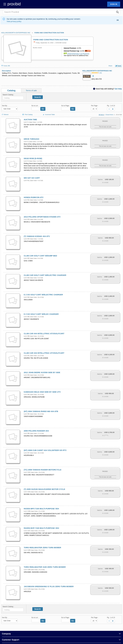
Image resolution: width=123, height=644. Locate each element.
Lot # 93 (27, 375)
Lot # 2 (26, 142)
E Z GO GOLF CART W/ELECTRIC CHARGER (43, 295)
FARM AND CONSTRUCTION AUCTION (49, 33)
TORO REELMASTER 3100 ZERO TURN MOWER (45, 567)
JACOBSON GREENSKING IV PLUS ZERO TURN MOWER (49, 586)
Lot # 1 (26, 122)
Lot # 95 (27, 414)
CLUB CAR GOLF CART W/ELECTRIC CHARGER (45, 275)
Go (43, 109)
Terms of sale (31, 90)
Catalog (11, 91)
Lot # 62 (27, 200)
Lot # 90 (27, 336)
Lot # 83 (27, 278)
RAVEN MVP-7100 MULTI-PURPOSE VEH (41, 528)
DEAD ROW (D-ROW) (33, 158)
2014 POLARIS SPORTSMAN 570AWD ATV (42, 217)
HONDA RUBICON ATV (34, 197)
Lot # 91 (27, 356)
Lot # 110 (27, 589)
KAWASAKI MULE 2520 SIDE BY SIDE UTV (42, 392)
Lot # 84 (27, 297)
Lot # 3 (26, 161)
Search (38, 97)
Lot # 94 (27, 395)
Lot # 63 (27, 219)
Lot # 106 (27, 511)
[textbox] (13, 98)
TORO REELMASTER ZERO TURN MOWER (42, 548)
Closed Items (109, 115)
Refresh (5, 113)
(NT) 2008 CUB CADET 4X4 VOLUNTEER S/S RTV (45, 450)
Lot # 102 (27, 472)
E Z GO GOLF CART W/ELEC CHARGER (41, 314)
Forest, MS (6, 66)
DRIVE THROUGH (32, 139)
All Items (101, 115)
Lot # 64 (27, 239)
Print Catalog (27, 113)
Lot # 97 (27, 453)
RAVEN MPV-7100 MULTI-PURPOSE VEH (41, 509)
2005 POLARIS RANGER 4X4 (36, 431)
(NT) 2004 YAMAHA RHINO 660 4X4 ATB (41, 411)
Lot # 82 (27, 258)
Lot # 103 (27, 492)
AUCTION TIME (30, 120)
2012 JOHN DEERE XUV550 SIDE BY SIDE (42, 372)
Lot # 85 (27, 317)
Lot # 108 (27, 550)
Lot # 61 (27, 181)
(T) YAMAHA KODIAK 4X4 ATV (37, 236)
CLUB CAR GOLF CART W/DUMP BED (40, 256)
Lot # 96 (27, 433)
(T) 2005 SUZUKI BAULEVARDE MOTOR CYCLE (44, 489)
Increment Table (48, 115)
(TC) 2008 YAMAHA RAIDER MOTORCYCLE (43, 470)
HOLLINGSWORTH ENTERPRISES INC (16, 33)
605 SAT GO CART (32, 178)
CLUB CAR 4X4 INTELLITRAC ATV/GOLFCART (44, 334)
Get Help (118, 89)
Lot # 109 (27, 570)
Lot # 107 (27, 531)
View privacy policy (14, 21)
